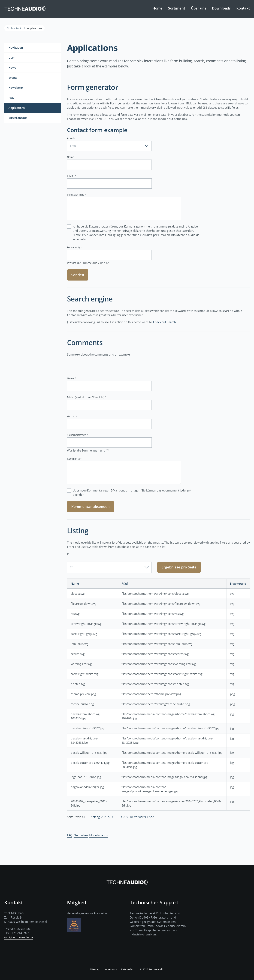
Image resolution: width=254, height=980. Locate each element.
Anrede (71, 138)
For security (75, 247)
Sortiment (177, 8)
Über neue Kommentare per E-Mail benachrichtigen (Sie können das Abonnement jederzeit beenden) (132, 493)
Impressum (110, 969)
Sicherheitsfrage (78, 435)
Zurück (106, 817)
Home (157, 8)
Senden (78, 275)
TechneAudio (15, 28)
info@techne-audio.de (19, 937)
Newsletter (16, 88)
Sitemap (95, 969)
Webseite (72, 416)
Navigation (16, 48)
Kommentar (75, 459)
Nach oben (81, 835)
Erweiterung (238, 584)
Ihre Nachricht (76, 195)
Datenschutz (128, 969)
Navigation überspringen (87, 6)
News (12, 68)
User (12, 58)
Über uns (199, 8)
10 (131, 817)
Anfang (95, 817)
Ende (151, 817)
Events (13, 78)
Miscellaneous (99, 835)
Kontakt (243, 8)
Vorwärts (140, 817)
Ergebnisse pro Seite (179, 567)
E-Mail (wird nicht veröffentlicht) (87, 397)
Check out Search (165, 322)
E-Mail (73, 176)
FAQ (70, 835)
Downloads (221, 8)
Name (70, 157)
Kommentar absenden (90, 507)
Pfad (125, 584)
